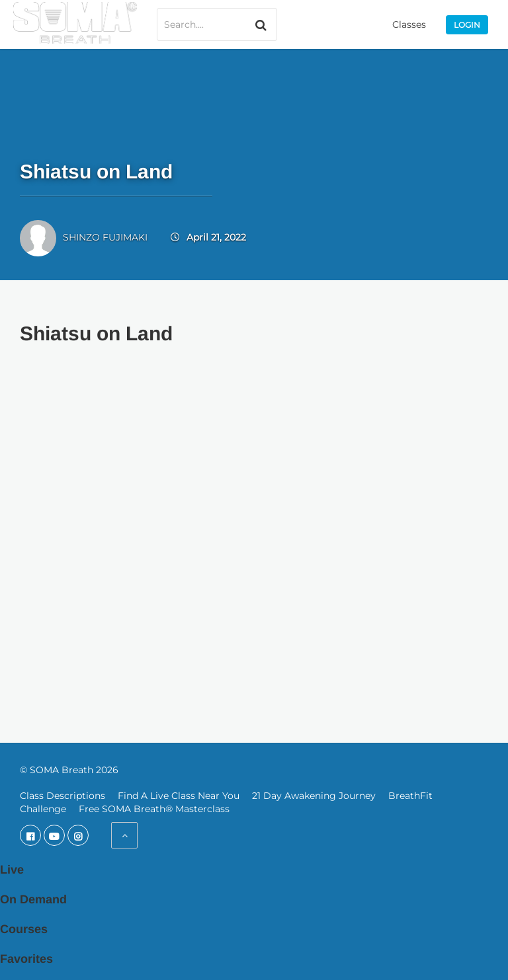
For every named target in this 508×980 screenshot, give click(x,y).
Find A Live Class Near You (179, 796)
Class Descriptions (63, 796)
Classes (409, 24)
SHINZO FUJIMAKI (105, 237)
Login (467, 25)
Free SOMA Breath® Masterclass (154, 809)
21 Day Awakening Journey (314, 796)
